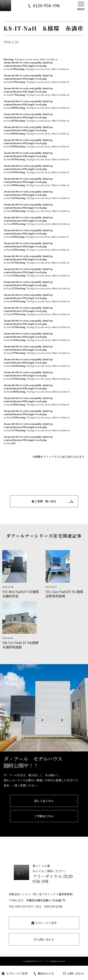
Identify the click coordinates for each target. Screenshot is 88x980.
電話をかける (44, 973)
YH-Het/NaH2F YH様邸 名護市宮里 (21, 594)
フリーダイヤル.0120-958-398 (53, 880)
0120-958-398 (46, 5)
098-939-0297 (24, 908)
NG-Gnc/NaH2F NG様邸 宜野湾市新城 (64, 594)
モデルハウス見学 (15, 973)
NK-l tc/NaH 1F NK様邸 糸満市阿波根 (20, 645)
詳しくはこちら (44, 801)
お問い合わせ (73, 973)
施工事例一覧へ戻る (44, 501)
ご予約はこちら (44, 817)
